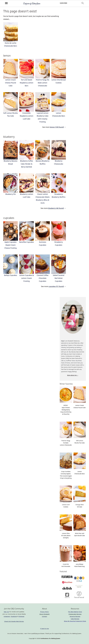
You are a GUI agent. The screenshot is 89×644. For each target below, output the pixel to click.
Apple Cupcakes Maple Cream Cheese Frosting (11, 245)
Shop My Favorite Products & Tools (75, 621)
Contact (44, 616)
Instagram (7, 616)
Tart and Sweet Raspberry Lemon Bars (27, 83)
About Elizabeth (45, 614)
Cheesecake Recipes (75, 614)
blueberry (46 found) (56, 208)
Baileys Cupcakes (11, 275)
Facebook (14, 616)
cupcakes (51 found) (56, 286)
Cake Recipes (75, 619)
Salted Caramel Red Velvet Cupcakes (59, 278)
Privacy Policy (45, 612)
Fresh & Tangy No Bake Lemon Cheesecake (43, 83)
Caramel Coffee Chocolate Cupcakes (43, 278)
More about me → (73, 375)
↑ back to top (44, 629)
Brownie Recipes (75, 616)
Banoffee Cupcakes (27, 242)
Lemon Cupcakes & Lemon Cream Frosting (27, 278)
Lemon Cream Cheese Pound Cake (11, 83)
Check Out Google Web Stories (14, 621)
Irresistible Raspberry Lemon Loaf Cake (27, 116)
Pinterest (21, 616)
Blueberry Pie (11, 194)
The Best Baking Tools (75, 612)
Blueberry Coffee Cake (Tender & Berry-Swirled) (27, 164)
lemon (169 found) (57, 127)
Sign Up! (6, 612)
